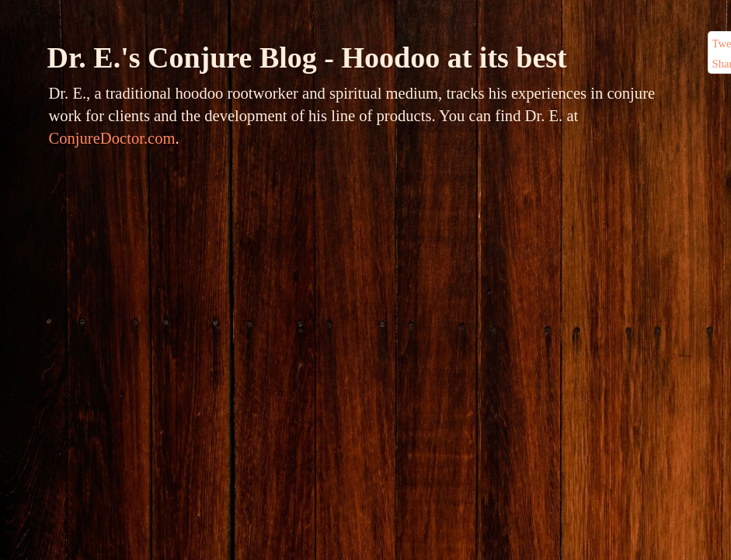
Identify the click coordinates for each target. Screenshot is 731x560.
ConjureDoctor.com (112, 138)
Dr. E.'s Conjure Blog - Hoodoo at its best (307, 57)
